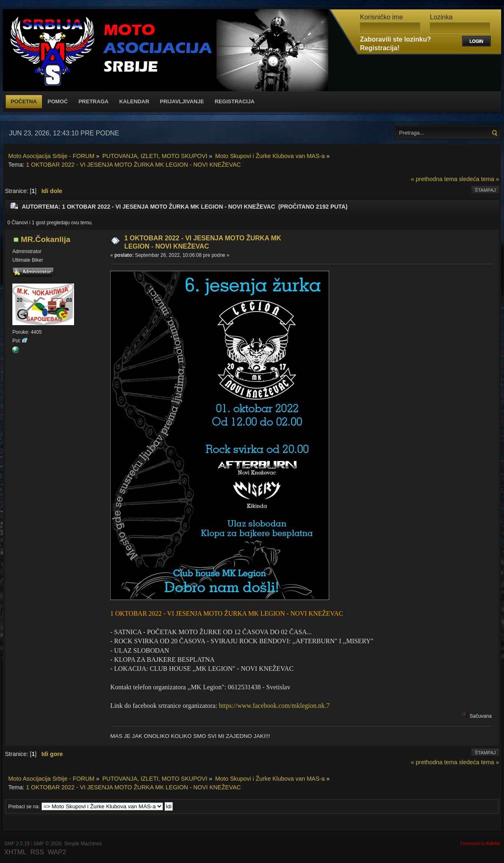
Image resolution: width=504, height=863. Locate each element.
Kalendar (134, 101)
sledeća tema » (479, 179)
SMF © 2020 (48, 844)
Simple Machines (83, 844)
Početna (24, 101)
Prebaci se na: (24, 807)
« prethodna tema (434, 179)
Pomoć (58, 101)
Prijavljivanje (182, 101)
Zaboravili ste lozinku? (395, 39)
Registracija (235, 101)
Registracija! (380, 48)
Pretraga (94, 101)
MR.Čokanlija (45, 239)
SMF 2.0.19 (17, 844)
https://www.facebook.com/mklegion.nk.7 (274, 706)
